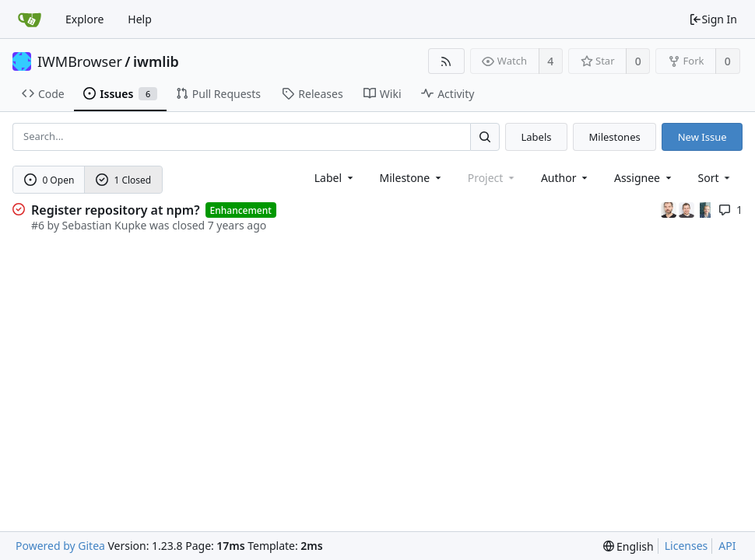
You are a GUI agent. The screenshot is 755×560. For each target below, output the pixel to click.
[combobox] (335, 178)
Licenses (687, 546)
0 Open (49, 180)
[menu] (716, 178)
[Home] (30, 19)
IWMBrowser (80, 61)
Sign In (713, 19)
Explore (84, 19)
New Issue (702, 137)
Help (140, 19)
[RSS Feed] (446, 61)
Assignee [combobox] (644, 178)
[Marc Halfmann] (670, 209)
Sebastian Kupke (105, 225)
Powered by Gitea (60, 546)
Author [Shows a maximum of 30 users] (565, 178)
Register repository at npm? (116, 210)
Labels (536, 137)
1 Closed (124, 180)
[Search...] (485, 136)
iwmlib (156, 61)
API (727, 546)
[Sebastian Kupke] (688, 209)
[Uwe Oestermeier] (705, 209)
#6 (38, 225)
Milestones (615, 137)
